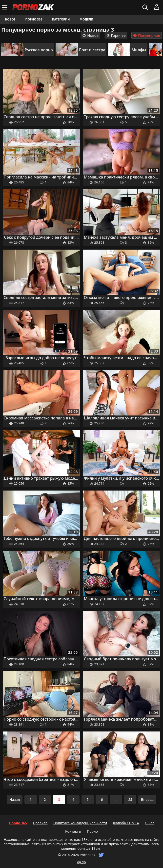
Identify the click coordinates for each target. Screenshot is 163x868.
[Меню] (5, 7)
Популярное (147, 35)
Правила (40, 823)
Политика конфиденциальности (80, 823)
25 (130, 799)
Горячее (116, 35)
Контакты (73, 831)
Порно (92, 831)
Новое (10, 19)
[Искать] (146, 7)
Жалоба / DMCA (126, 823)
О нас (150, 823)
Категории (61, 19)
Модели (87, 19)
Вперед (147, 799)
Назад (15, 799)
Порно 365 (34, 19)
